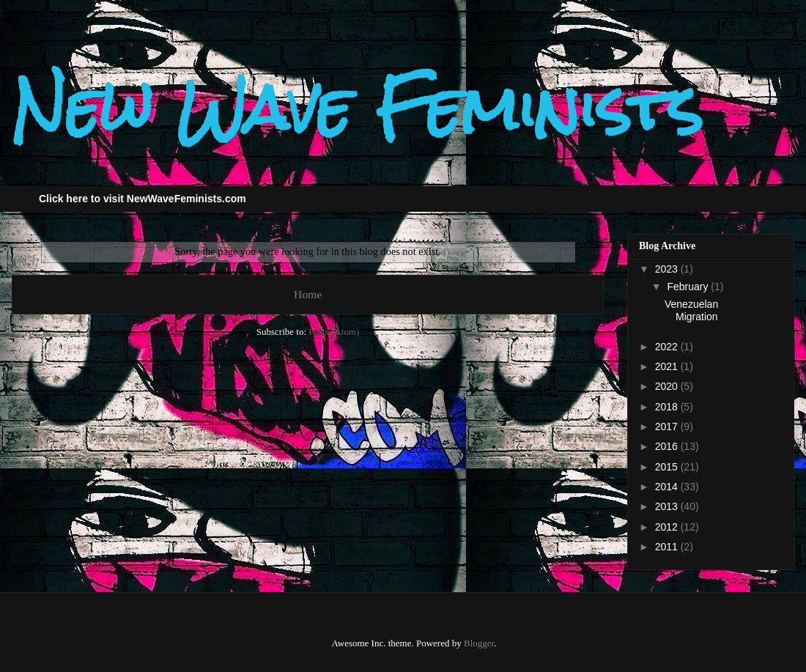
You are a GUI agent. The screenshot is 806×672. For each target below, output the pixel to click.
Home (308, 294)
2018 (668, 407)
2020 (668, 386)
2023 (668, 269)
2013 (668, 506)
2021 (668, 366)
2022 (668, 347)
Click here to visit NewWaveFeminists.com (143, 199)
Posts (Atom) (334, 332)
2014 (668, 487)
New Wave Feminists (357, 108)
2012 (668, 527)
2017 (668, 427)
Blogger (479, 643)
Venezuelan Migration (691, 310)
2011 (668, 547)
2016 (668, 446)
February (689, 287)
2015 (668, 467)
